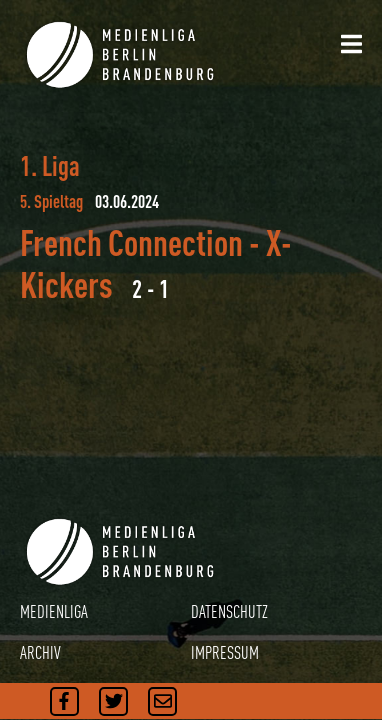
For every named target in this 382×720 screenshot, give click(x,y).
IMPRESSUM (225, 652)
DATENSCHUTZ (229, 611)
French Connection (131, 242)
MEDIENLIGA (54, 611)
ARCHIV (40, 652)
